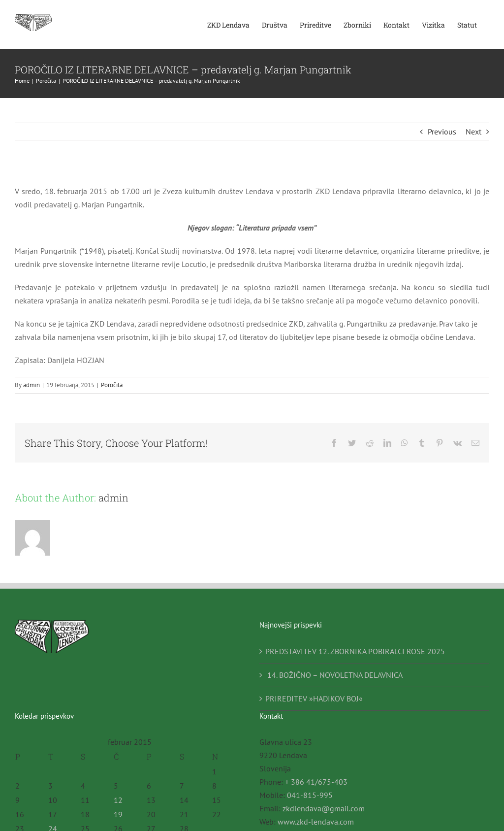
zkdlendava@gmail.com (324, 808)
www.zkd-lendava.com (316, 822)
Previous (442, 132)
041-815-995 (310, 795)
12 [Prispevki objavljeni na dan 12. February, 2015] (118, 800)
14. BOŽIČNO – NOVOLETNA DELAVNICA (334, 675)
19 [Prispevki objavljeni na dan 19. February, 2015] (118, 814)
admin (31, 385)
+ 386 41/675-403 (316, 782)
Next (473, 132)
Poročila (112, 385)
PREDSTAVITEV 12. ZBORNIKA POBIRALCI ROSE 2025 (355, 651)
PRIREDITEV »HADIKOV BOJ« (314, 698)
